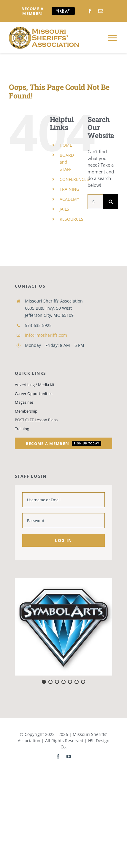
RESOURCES (72, 219)
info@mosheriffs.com (46, 335)
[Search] (111, 202)
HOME (66, 145)
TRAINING (69, 189)
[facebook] (90, 11)
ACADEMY (69, 199)
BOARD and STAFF (67, 162)
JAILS (64, 209)
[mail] (101, 11)
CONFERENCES (74, 179)
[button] (63, 627)
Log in (63, 540)
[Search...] (95, 202)
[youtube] (69, 756)
